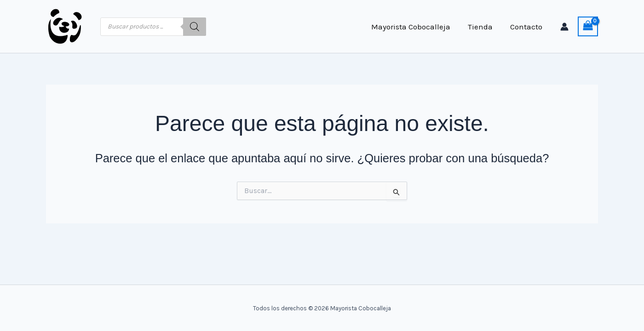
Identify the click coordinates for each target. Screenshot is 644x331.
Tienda (483, 27)
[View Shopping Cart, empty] (588, 27)
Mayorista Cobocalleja (415, 27)
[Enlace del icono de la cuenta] (564, 27)
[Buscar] (195, 27)
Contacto (527, 27)
